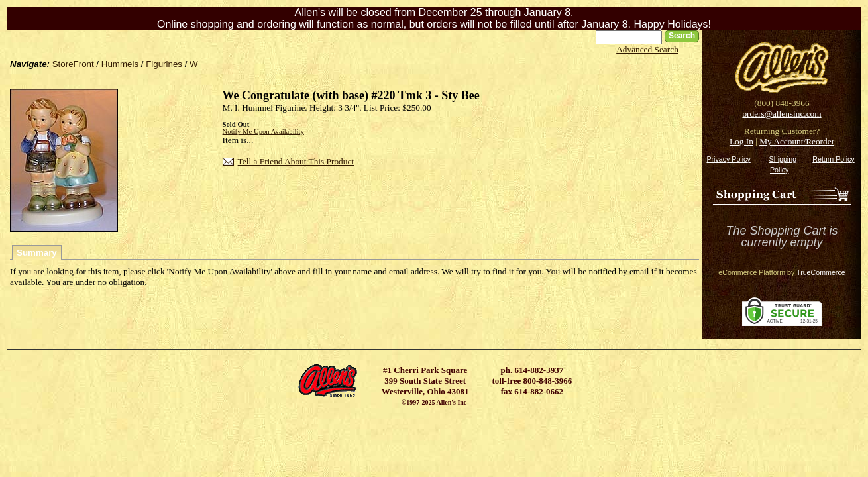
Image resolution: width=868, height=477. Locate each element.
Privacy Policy (728, 159)
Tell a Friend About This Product (296, 161)
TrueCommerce (821, 272)
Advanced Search (647, 49)
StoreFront (73, 64)
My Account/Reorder (797, 141)
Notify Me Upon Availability (263, 132)
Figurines (164, 64)
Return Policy (833, 159)
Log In (741, 141)
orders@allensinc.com (782, 114)
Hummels (120, 64)
